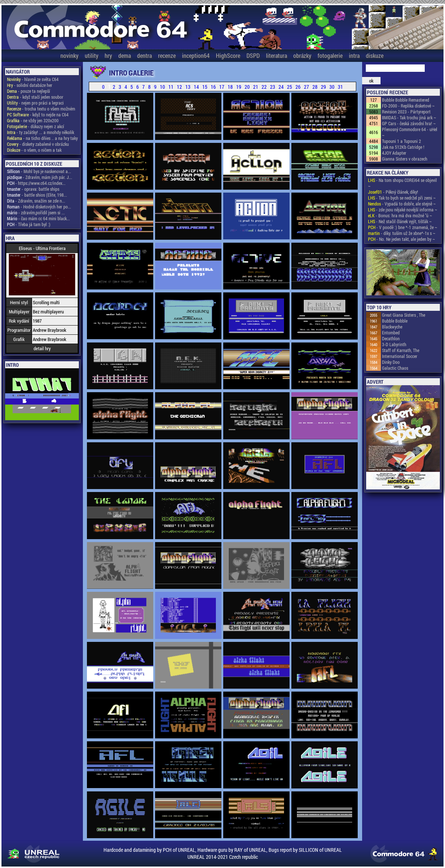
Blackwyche (392, 327)
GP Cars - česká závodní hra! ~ (409, 123)
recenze (167, 55)
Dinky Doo (391, 362)
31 (340, 87)
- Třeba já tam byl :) (29, 224)
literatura (276, 55)
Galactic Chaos (395, 368)
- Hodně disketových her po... (39, 207)
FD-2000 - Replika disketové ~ (408, 106)
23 (273, 87)
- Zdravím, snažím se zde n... (36, 201)
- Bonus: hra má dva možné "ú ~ (400, 215)
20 (247, 87)
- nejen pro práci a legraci (35, 103)
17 (222, 87)
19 (239, 87)
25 (290, 87)
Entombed (391, 333)
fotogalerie (330, 55)
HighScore (228, 55)
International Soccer (400, 356)
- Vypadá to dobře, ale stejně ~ (402, 204)
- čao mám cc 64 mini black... (38, 218)
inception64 (196, 55)
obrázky (302, 55)
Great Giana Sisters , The (404, 315)
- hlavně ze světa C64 (33, 79)
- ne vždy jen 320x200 (33, 120)
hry (108, 55)
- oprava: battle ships (33, 189)
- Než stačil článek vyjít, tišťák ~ (400, 221)
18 (230, 87)
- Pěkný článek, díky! (393, 192)
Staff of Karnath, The (401, 350)
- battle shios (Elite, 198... (37, 195)
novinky (69, 55)
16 (213, 87)
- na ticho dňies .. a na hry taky (42, 138)
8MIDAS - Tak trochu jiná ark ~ (409, 117)
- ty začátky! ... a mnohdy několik (41, 132)
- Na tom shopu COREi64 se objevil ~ (402, 183)
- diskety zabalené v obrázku (38, 144)
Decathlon (391, 338)
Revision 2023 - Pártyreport (406, 112)
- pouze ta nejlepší (29, 91)
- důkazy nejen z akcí (36, 126)
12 (179, 87)
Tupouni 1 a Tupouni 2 (402, 141)
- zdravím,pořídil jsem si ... (36, 212)
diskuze (375, 55)
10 (162, 87)
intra (354, 55)
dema (125, 55)
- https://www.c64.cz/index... (36, 183)
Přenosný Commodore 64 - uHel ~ (410, 132)
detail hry (42, 348)
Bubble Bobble (395, 321)
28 (315, 87)
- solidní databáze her (30, 85)
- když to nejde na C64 (38, 115)
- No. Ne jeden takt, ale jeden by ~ (402, 239)
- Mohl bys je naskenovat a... (39, 171)
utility (92, 55)
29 (323, 87)
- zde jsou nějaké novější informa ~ (403, 210)
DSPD (253, 55)
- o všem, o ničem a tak (34, 150)
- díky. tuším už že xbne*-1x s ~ (402, 233)
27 (306, 87)
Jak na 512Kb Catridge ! (403, 147)
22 (264, 87)
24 (281, 87)
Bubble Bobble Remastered (406, 100)
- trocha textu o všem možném (41, 109)
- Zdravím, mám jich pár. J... (40, 177)
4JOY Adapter (394, 153)
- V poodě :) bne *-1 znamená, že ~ (403, 227)
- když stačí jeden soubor (35, 97)
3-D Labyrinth (394, 344)
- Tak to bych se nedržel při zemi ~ (402, 198)
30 (332, 87)
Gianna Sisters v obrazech (405, 159)
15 (205, 87)
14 (196, 87)
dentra (144, 55)
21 (256, 87)
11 (171, 87)
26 (298, 87)
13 (188, 87)
